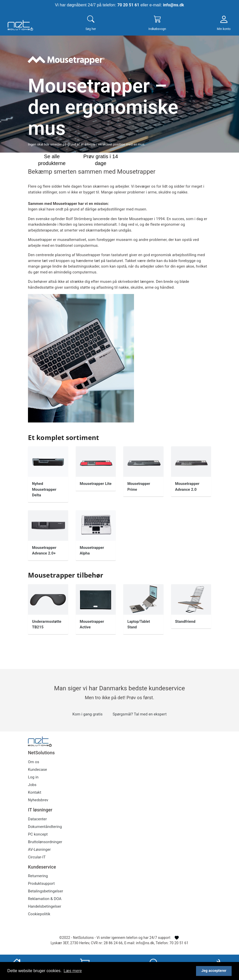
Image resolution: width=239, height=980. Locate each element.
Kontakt (35, 792)
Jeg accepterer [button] (214, 971)
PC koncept (38, 834)
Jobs (32, 785)
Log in (33, 777)
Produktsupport (41, 884)
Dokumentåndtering (45, 827)
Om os (34, 762)
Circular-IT (37, 857)
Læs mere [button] (73, 971)
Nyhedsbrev (38, 800)
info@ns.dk (174, 5)
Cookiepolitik (39, 914)
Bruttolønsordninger (45, 842)
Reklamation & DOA (45, 899)
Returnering (38, 876)
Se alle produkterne (52, 160)
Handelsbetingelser (45, 906)
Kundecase (38, 770)
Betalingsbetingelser (46, 891)
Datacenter (37, 819)
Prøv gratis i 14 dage (101, 160)
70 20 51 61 (128, 5)
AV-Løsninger (39, 850)
